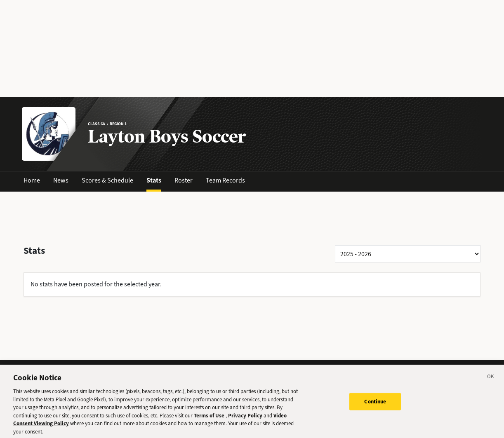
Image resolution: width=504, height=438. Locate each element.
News (61, 180)
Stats (154, 180)
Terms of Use (209, 418)
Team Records (225, 180)
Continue (375, 404)
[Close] (491, 381)
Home (32, 180)
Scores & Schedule (107, 180)
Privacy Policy (245, 418)
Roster (184, 180)
